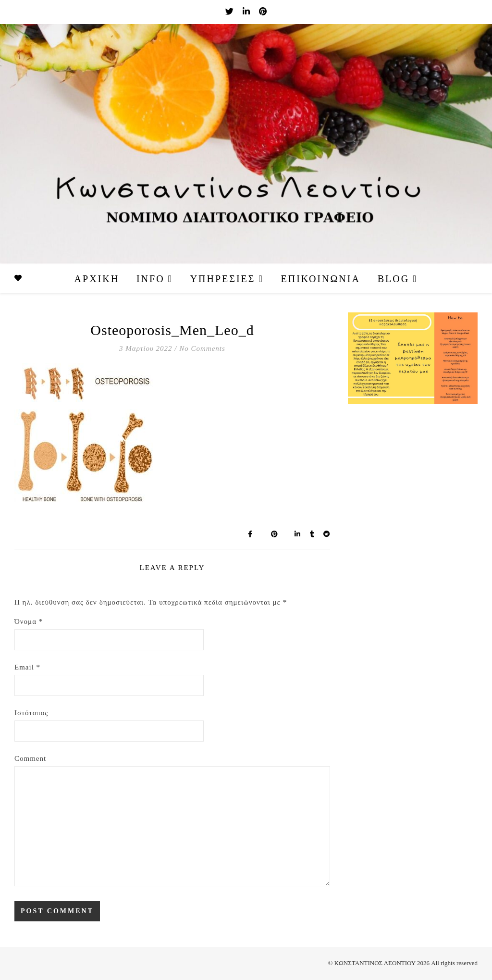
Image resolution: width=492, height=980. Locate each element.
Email (27, 667)
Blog (394, 279)
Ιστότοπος (31, 713)
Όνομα (29, 621)
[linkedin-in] (247, 12)
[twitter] (230, 12)
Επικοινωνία (321, 279)
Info (151, 279)
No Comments (202, 348)
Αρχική (97, 279)
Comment (30, 758)
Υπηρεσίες (223, 279)
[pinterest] (263, 12)
